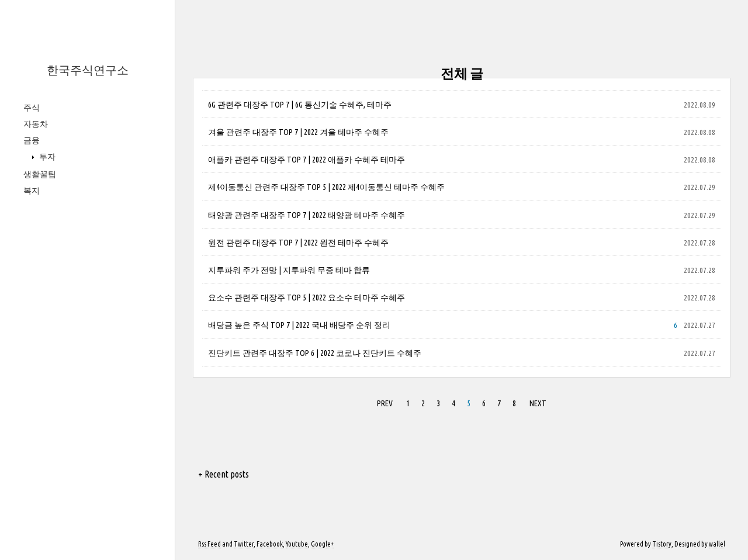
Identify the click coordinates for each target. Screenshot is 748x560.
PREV (385, 403)
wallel (717, 544)
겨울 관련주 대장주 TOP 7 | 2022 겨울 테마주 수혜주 (298, 132)
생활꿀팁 (40, 174)
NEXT (538, 403)
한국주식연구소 (88, 70)
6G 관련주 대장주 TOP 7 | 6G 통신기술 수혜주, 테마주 (300, 105)
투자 (46, 157)
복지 (32, 191)
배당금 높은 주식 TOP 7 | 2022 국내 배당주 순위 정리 (299, 325)
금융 (32, 140)
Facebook (270, 544)
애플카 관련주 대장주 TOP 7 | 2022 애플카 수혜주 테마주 (307, 160)
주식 (32, 108)
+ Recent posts (224, 474)
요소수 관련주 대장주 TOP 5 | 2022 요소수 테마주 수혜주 (307, 298)
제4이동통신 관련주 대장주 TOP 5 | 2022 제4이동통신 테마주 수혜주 (326, 187)
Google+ (322, 544)
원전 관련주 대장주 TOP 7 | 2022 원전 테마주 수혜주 (298, 243)
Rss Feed (209, 544)
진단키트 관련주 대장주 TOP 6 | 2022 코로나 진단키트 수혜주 (315, 353)
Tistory (662, 544)
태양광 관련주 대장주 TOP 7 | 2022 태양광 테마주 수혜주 (307, 215)
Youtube (297, 544)
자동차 (36, 124)
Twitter (244, 544)
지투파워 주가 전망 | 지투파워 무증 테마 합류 (289, 270)
